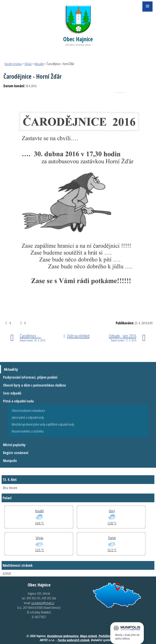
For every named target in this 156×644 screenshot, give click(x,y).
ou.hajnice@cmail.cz (43, 603)
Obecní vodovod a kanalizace (28, 410)
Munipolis (10, 461)
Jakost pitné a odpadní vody (28, 417)
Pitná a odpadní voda (18, 401)
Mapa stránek (88, 636)
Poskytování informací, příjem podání (30, 377)
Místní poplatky (14, 445)
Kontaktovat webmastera (63, 636)
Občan (28, 64)
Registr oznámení (16, 453)
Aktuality (39, 64)
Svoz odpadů (12, 393)
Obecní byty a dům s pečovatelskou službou (34, 385)
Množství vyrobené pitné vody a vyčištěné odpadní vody (43, 424)
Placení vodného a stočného (28, 431)
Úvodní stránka (13, 64)
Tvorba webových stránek (73, 640)
